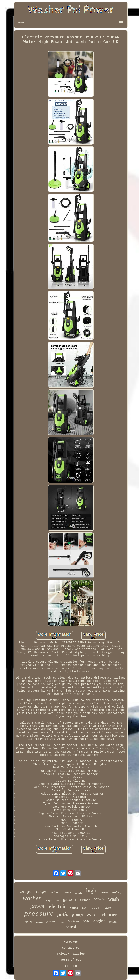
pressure (39, 914)
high (91, 890)
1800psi (48, 901)
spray (29, 922)
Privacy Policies (71, 954)
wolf (63, 922)
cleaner (109, 914)
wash (114, 899)
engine (99, 921)
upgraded (96, 908)
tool (57, 901)
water (92, 914)
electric (58, 906)
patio (63, 914)
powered (52, 921)
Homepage (71, 942)
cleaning (39, 922)
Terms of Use (71, 960)
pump (77, 915)
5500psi (73, 921)
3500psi (41, 892)
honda (74, 908)
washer (32, 898)
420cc (85, 908)
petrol (71, 927)
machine (67, 892)
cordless (104, 892)
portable (55, 892)
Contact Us (71, 948)
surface (85, 900)
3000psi (113, 922)
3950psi (26, 892)
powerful (79, 893)
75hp (108, 908)
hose (86, 921)
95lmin (99, 900)
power (38, 906)
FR (75, 966)
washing (116, 892)
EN (66, 966)
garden (69, 900)
